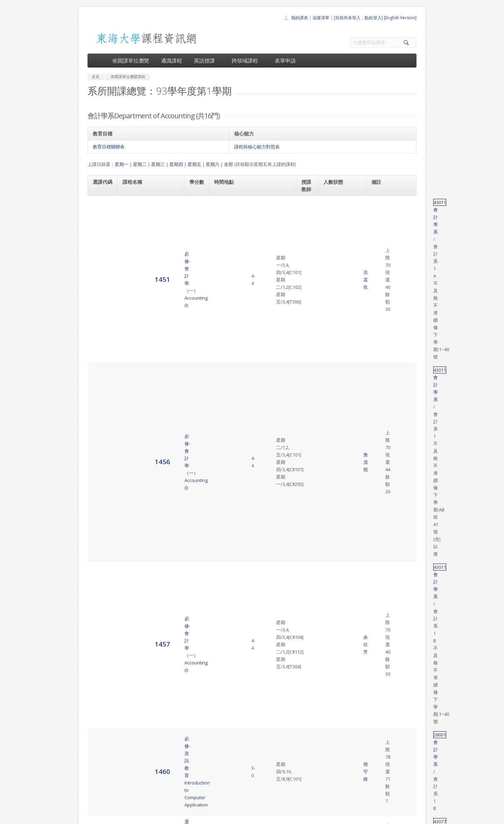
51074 (378, 661)
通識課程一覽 (238, 766)
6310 (100, 558)
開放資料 (234, 790)
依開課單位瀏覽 (131, 61)
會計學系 (394, 202)
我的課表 (300, 18)
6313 (100, 632)
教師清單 (234, 797)
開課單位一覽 (238, 759)
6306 (100, 530)
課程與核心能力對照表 (257, 147)
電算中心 (183, 817)
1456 (100, 252)
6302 (100, 463)
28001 (378, 320)
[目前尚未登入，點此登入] (358, 18)
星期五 (194, 164)
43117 (378, 432)
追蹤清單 (321, 18)
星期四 (176, 164)
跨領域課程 (247, 61)
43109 (378, 396)
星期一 (122, 164)
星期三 (158, 164)
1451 (100, 213)
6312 (100, 593)
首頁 (230, 751)
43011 (378, 202)
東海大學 (93, 817)
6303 (100, 498)
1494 (100, 372)
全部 (229, 164)
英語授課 (207, 61)
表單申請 (285, 61)
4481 (100, 435)
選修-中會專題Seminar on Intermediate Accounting (149, 689)
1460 (100, 323)
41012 (378, 526)
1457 (100, 291)
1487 (100, 347)
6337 (100, 688)
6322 (100, 664)
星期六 (213, 164)
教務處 (205, 817)
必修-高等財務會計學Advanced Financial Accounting (144, 435)
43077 (378, 344)
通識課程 (171, 61)
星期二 (140, 164)
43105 (378, 368)
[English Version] (400, 18)
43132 (378, 685)
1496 (100, 403)
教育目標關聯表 (109, 147)
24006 (378, 582)
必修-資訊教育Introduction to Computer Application (149, 323)
